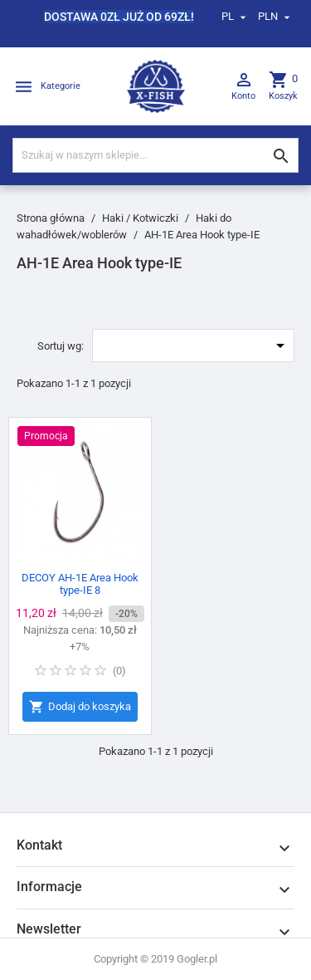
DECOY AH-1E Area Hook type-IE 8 (80, 584)
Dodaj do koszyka (80, 707)
